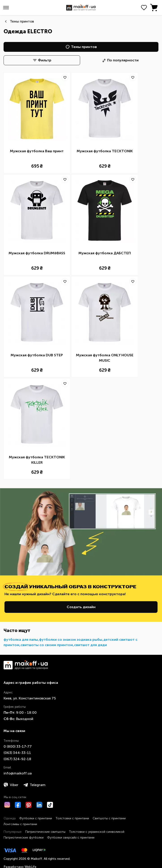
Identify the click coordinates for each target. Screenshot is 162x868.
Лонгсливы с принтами (20, 824)
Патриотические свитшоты (45, 832)
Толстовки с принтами (72, 818)
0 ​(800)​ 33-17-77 (18, 746)
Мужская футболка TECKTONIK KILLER (37, 460)
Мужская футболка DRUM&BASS (37, 253)
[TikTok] (50, 805)
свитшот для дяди (90, 645)
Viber (11, 785)
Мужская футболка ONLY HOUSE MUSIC (105, 358)
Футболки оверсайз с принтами (71, 838)
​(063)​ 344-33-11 (17, 753)
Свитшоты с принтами (109, 818)
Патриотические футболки (24, 838)
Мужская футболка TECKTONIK (105, 151)
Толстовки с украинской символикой (97, 832)
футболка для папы (21, 640)
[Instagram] (7, 805)
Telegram (34, 785)
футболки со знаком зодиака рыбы (71, 640)
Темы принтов (22, 21)
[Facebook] (18, 805)
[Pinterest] (29, 805)
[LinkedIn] (39, 805)
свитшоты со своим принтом (47, 645)
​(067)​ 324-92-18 (17, 759)
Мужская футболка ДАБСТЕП (105, 253)
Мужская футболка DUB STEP (37, 355)
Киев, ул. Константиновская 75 (30, 698)
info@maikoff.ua (18, 773)
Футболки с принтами (36, 818)
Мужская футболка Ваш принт (37, 151)
